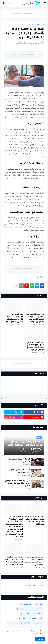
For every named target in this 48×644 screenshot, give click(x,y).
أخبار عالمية (26, 604)
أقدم (4, 398)
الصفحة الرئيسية (38, 25)
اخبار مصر (37, 609)
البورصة (12, 623)
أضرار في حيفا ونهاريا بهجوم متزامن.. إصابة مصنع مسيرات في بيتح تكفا (35, 521)
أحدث (44, 398)
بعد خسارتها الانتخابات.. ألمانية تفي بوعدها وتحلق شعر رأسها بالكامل (14, 318)
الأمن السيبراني (36, 619)
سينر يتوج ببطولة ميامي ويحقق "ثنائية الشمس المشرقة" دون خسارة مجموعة (14, 561)
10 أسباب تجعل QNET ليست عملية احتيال (17, 471)
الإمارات (25, 614)
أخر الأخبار (22, 609)
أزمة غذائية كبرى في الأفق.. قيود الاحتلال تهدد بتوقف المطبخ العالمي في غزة (35, 346)
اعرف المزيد (36, 634)
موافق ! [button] (40, 639)
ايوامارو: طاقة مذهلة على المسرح (19, 460)
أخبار (29, 25)
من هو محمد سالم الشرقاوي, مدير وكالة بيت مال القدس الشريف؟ (17, 483)
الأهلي (21, 619)
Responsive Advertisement (24, 14)
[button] (45, 3)
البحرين (38, 623)
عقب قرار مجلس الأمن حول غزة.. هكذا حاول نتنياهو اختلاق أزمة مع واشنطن (25, 445)
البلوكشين (25, 623)
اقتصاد (38, 614)
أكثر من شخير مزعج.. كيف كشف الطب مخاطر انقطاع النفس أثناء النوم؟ (35, 561)
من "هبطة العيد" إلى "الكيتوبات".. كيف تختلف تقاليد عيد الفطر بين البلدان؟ (35, 318)
